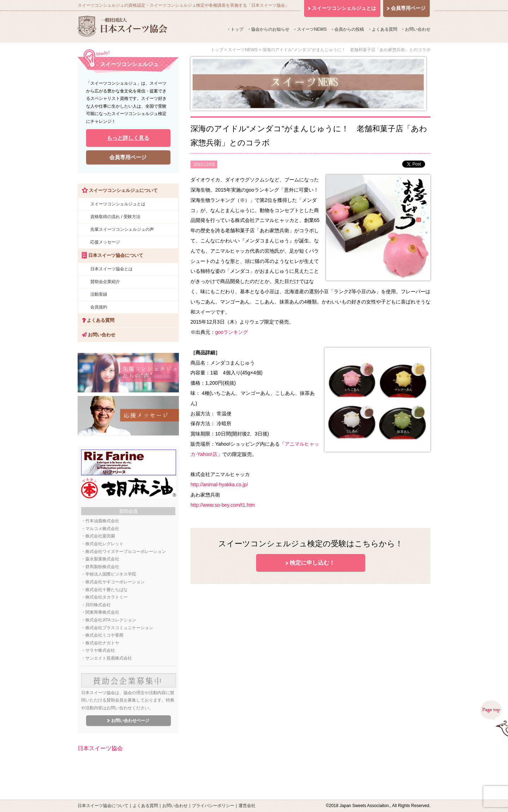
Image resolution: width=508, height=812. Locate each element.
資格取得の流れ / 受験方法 (115, 217)
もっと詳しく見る (128, 138)
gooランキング (232, 332)
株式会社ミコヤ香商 (104, 635)
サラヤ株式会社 (100, 650)
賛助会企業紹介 (105, 282)
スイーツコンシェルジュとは (118, 204)
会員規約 (99, 307)
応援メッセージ (105, 242)
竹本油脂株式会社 (102, 521)
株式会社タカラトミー (107, 597)
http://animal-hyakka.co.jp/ (219, 485)
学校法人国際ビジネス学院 (111, 574)
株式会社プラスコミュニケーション (119, 628)
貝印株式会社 (98, 605)
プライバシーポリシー (213, 806)
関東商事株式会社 (102, 612)
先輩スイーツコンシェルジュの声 (122, 229)
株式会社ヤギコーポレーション (115, 582)
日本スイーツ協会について (103, 806)
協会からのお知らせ (270, 29)
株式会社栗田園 (100, 536)
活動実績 (99, 294)
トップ (237, 29)
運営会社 (247, 806)
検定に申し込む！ (312, 563)
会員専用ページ (128, 157)
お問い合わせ (418, 29)
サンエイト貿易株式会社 (109, 658)
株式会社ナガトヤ (102, 643)
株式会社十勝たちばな (107, 590)
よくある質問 (385, 29)
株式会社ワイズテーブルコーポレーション (126, 552)
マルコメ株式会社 (102, 529)
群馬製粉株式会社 (102, 567)
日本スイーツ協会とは (111, 269)
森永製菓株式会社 (102, 559)
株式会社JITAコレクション (111, 620)
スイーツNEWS (312, 29)
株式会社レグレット (104, 544)
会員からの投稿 (349, 29)
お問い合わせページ (130, 721)
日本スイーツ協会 (100, 748)
